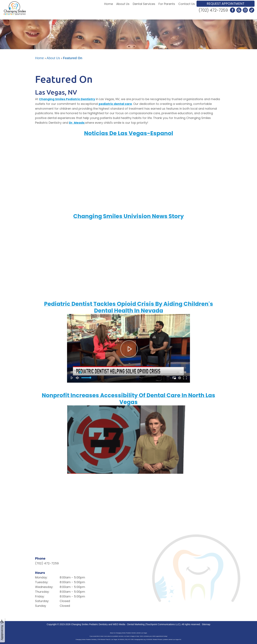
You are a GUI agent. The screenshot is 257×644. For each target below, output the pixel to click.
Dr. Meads (77, 123)
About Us (123, 4)
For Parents (167, 4)
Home (109, 4)
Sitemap (206, 624)
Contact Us (187, 4)
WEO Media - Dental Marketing (129, 624)
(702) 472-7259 (213, 10)
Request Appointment (226, 4)
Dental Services (144, 4)
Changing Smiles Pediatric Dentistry (67, 99)
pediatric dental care (115, 104)
